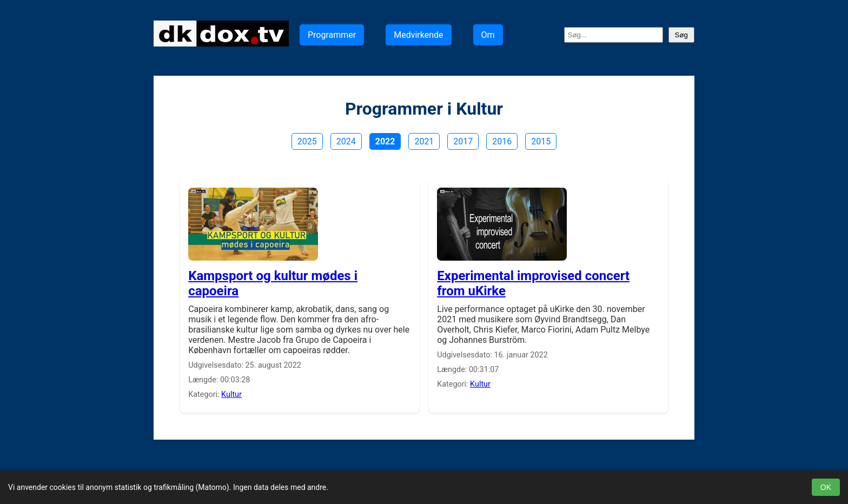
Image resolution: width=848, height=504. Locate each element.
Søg (681, 35)
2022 (385, 141)
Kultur (231, 394)
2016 (502, 141)
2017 (463, 141)
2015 (541, 141)
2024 (346, 141)
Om (488, 35)
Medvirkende (418, 35)
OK (826, 487)
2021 (424, 141)
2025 (307, 141)
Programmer (332, 35)
